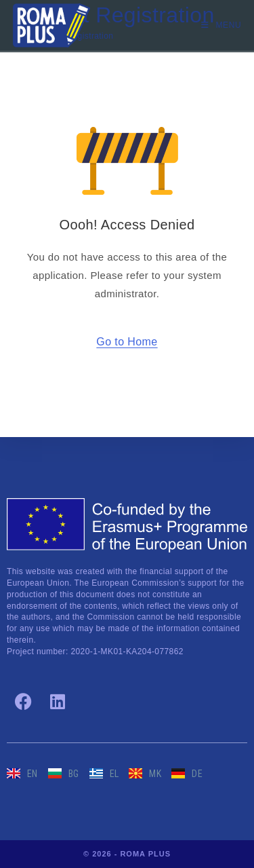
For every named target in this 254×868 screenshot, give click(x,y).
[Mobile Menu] (221, 25)
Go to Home (127, 342)
